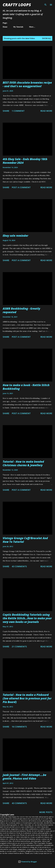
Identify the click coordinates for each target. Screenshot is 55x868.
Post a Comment (21, 187)
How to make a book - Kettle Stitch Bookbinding (26, 387)
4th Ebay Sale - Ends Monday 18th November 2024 (25, 161)
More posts (46, 812)
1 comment (18, 111)
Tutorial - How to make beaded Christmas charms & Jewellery (23, 463)
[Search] (45, 4)
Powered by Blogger (27, 862)
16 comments (19, 727)
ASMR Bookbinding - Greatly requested (21, 310)
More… (32, 27)
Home (5, 27)
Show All (47, 38)
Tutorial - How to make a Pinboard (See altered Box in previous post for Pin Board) (27, 698)
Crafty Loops (17, 5)
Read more (46, 111)
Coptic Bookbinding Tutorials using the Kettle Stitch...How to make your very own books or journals (27, 618)
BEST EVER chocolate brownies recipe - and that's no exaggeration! (27, 84)
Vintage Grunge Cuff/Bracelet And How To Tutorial (25, 540)
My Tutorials (18, 27)
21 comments (19, 647)
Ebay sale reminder (15, 236)
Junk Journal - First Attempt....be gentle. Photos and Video (25, 777)
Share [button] (6, 111)
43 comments (19, 566)
